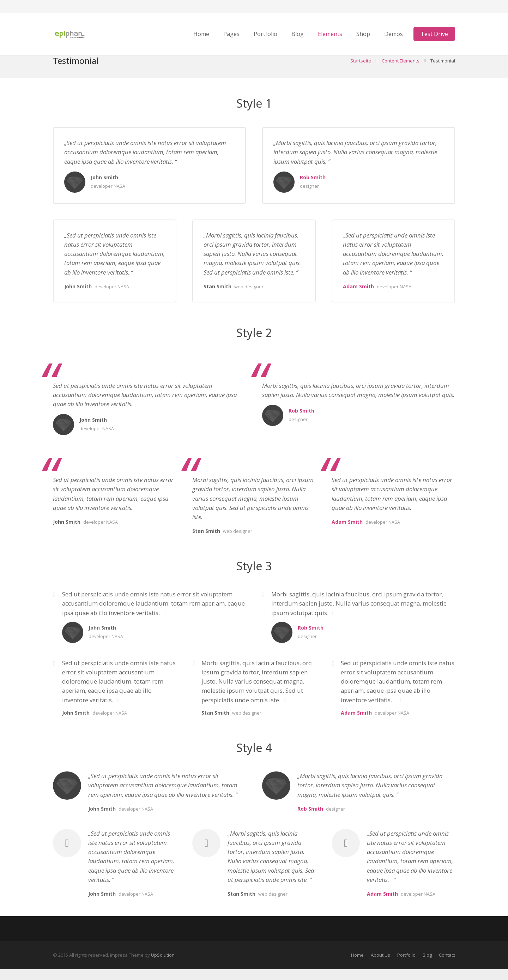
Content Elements (401, 72)
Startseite (361, 72)
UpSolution (163, 966)
